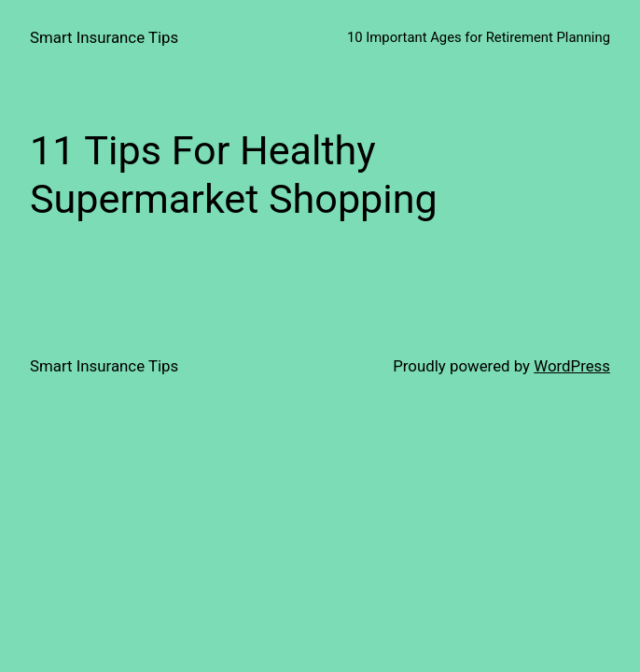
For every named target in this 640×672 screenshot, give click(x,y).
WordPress (572, 366)
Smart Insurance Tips (104, 37)
